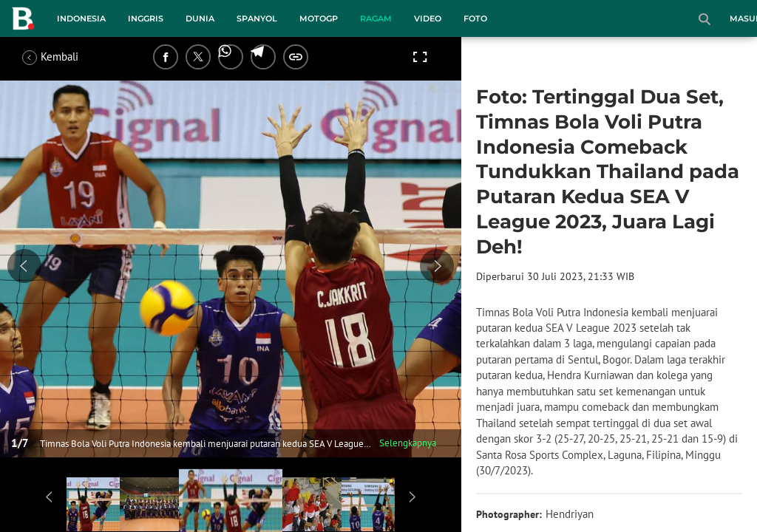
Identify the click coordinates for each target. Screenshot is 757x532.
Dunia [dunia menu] (200, 18)
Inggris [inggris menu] (146, 18)
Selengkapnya (408, 443)
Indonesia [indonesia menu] (81, 18)
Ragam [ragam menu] (376, 18)
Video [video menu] (428, 18)
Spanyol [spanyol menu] (257, 18)
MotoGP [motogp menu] (319, 18)
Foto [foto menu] (475, 18)
